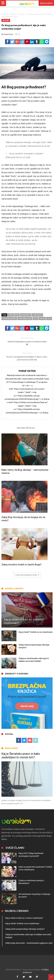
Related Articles (26, 428)
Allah (22, 14)
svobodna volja (25, 318)
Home (4, 14)
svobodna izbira (9, 318)
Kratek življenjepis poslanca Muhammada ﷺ (27, 341)
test (35, 318)
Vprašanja (13, 14)
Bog (17, 315)
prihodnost (37, 315)
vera (49, 318)
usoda (42, 318)
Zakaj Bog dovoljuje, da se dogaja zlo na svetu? (23, 519)
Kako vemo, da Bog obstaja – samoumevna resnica (25, 471)
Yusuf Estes (8, 34)
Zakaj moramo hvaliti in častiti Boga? (21, 564)
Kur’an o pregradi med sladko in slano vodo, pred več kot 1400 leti (27, 356)
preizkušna (26, 315)
